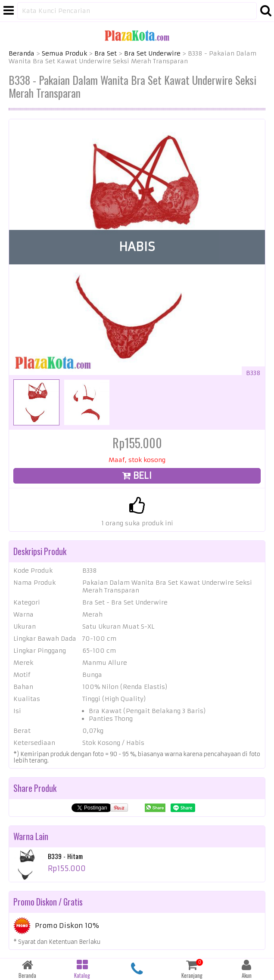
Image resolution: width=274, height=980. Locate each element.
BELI (137, 476)
